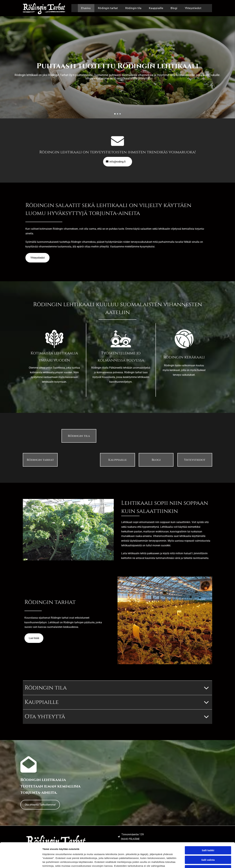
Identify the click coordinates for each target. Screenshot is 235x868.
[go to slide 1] (115, 114)
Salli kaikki (208, 826)
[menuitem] (86, 8)
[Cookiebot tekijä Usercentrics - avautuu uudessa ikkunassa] (21, 862)
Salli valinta (208, 835)
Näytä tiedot (173, 862)
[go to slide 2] (117, 114)
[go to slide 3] (120, 114)
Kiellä (208, 844)
